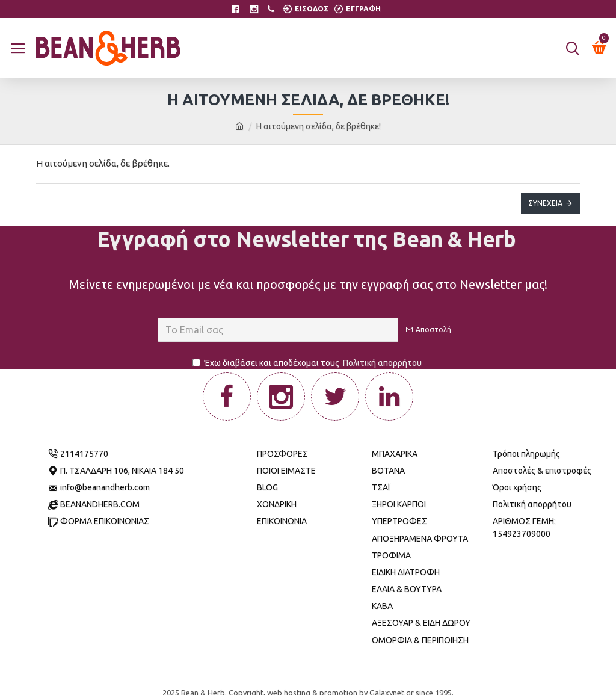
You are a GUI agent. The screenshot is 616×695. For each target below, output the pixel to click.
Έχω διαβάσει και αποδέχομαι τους (308, 363)
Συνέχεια (545, 203)
